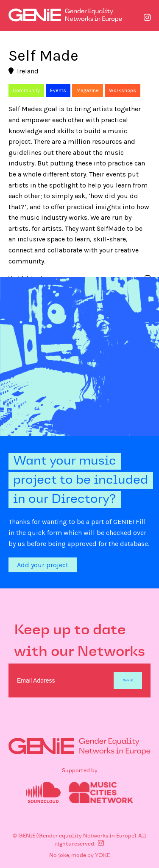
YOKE (102, 856)
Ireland (24, 71)
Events (58, 90)
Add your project (43, 565)
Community (26, 90)
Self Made (43, 56)
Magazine (88, 90)
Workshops (123, 90)
